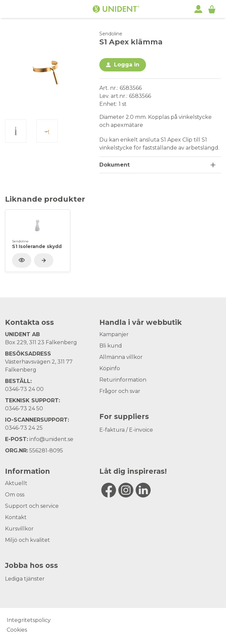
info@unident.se (51, 439)
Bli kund (111, 346)
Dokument (114, 165)
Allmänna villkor (121, 357)
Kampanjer (114, 334)
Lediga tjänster (25, 579)
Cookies (17, 630)
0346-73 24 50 (24, 408)
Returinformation (123, 380)
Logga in (127, 65)
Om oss (15, 495)
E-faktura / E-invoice (126, 430)
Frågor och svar (120, 391)
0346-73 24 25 (24, 428)
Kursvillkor (19, 529)
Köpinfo (110, 368)
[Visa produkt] (44, 260)
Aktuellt (16, 483)
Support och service (32, 506)
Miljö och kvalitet (27, 540)
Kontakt (16, 517)
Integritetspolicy (29, 620)
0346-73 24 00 (24, 389)
